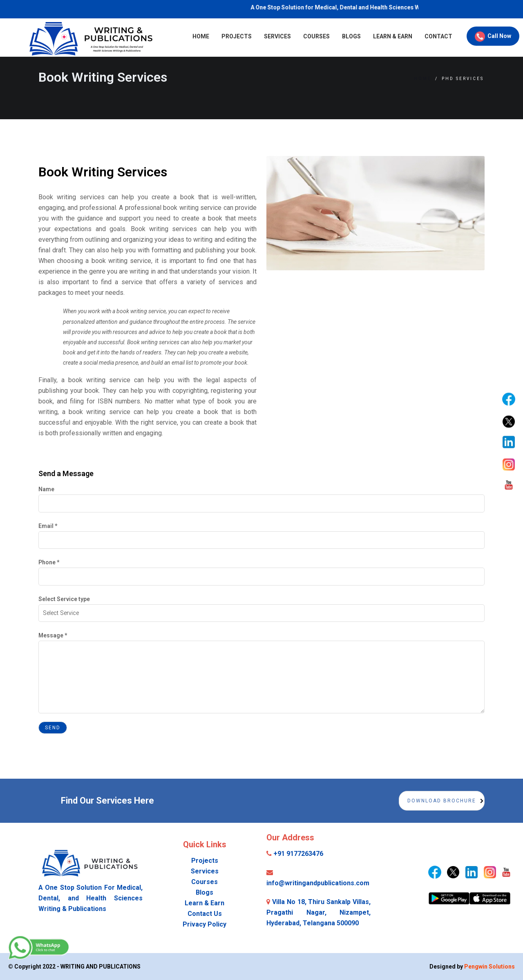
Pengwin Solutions (489, 967)
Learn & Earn (359, 36)
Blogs (317, 36)
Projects (203, 36)
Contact (405, 36)
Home (167, 36)
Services (244, 36)
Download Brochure (442, 801)
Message (53, 635)
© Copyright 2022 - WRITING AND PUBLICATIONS (74, 967)
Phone (49, 562)
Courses (283, 36)
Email (48, 526)
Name (46, 489)
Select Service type (64, 599)
